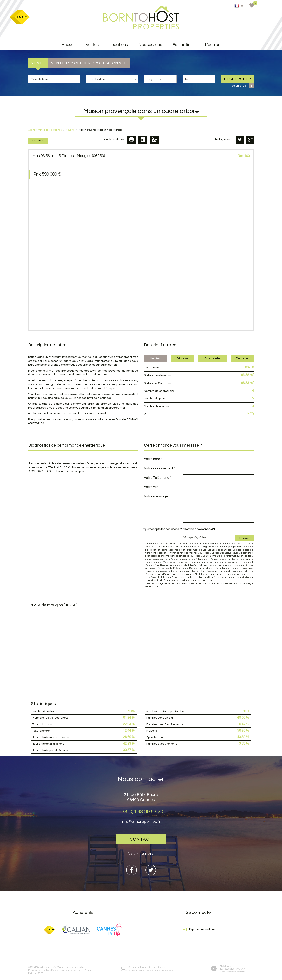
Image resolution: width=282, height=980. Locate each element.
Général (155, 358)
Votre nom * (153, 459)
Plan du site (34, 970)
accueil (68, 45)
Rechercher (238, 79)
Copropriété (212, 358)
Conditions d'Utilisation (231, 583)
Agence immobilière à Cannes (45, 130)
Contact (141, 839)
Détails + (182, 358)
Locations (118, 45)
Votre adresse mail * (159, 468)
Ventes (92, 45)
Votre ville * (152, 487)
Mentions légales (50, 970)
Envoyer (245, 538)
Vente (38, 63)
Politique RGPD (36, 973)
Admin (88, 970)
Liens (80, 970)
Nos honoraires (68, 970)
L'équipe (213, 45)
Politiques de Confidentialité (199, 583)
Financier (242, 358)
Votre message (156, 496)
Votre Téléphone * (158, 478)
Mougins (70, 130)
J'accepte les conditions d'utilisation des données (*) (181, 529)
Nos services (150, 45)
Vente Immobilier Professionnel (89, 63)
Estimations (183, 45)
